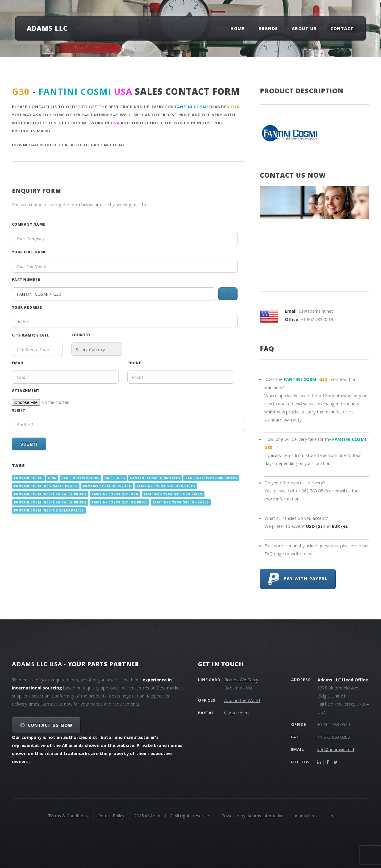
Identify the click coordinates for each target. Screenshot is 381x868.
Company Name (29, 224)
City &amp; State (31, 335)
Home (238, 28)
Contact (342, 28)
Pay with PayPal (298, 579)
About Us (304, 28)
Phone (134, 363)
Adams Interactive (265, 816)
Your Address (27, 307)
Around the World (242, 700)
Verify (19, 410)
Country (81, 335)
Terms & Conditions (68, 816)
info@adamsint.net (336, 749)
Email (18, 363)
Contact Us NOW (50, 725)
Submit (29, 444)
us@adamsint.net (316, 311)
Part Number (26, 280)
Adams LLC (47, 28)
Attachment (26, 390)
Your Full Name (29, 252)
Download (25, 145)
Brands (268, 28)
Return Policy (111, 816)
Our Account (236, 713)
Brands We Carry (241, 680)
